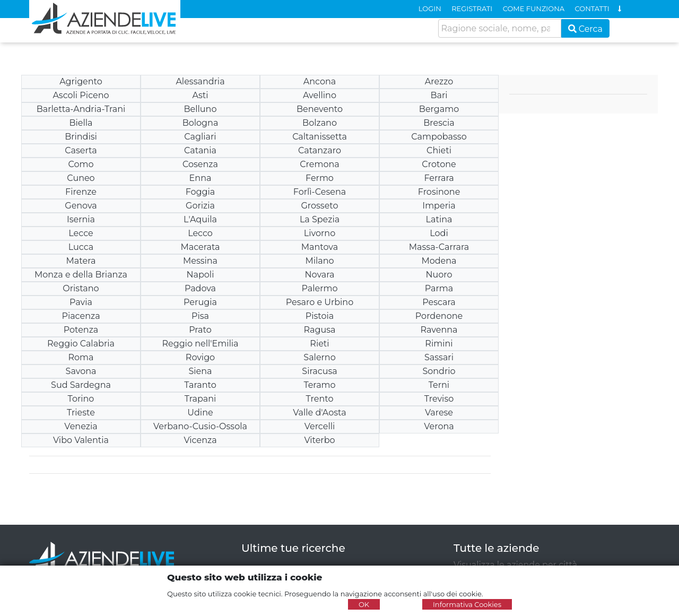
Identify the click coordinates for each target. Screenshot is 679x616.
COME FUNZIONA (534, 8)
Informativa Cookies (467, 604)
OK (364, 604)
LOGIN (430, 8)
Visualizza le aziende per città (515, 565)
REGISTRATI (472, 8)
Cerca (586, 29)
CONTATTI (592, 8)
